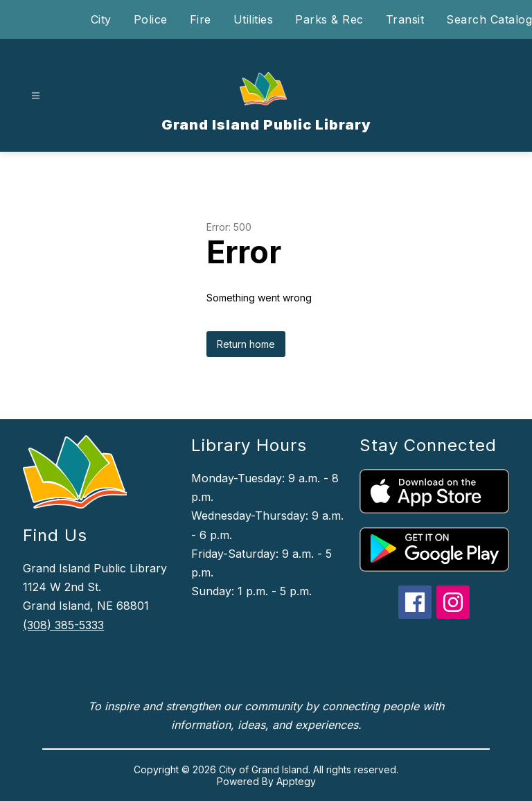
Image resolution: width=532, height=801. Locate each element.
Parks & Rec (329, 19)
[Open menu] (36, 96)
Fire (201, 19)
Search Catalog (489, 19)
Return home (246, 344)
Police (151, 19)
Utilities (254, 19)
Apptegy (296, 781)
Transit (405, 19)
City (101, 19)
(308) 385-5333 (63, 625)
